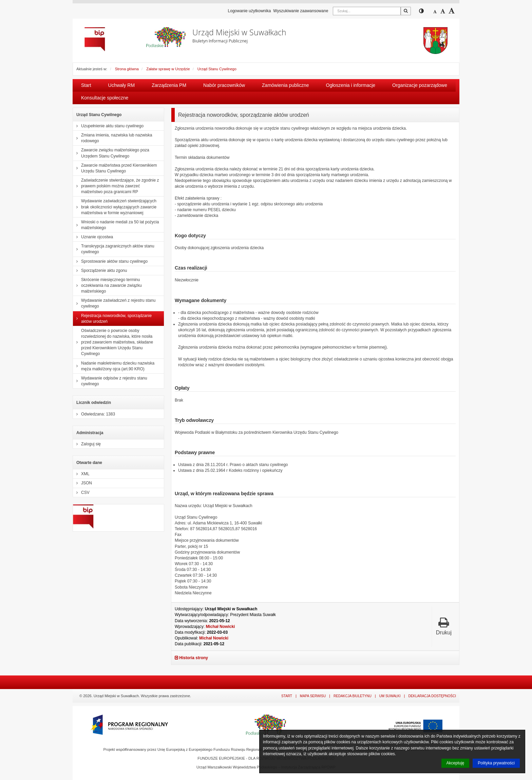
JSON (82, 483)
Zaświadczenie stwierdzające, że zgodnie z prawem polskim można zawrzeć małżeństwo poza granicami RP (116, 186)
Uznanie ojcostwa (93, 237)
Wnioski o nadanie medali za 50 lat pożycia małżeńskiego (116, 225)
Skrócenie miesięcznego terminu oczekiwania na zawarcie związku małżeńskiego (107, 285)
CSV (81, 493)
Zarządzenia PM (169, 85)
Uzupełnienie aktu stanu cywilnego (108, 126)
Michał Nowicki (220, 627)
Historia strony (191, 658)
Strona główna (127, 69)
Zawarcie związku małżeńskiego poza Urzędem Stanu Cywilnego (111, 153)
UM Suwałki (390, 696)
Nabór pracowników (224, 85)
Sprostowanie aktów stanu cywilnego (110, 261)
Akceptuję (455, 763)
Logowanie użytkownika (250, 11)
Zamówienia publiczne (286, 85)
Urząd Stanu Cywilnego (217, 69)
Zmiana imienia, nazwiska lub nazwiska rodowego (112, 138)
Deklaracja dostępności (432, 696)
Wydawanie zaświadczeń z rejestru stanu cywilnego (114, 303)
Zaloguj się (87, 444)
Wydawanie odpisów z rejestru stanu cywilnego (110, 381)
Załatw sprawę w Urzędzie (168, 69)
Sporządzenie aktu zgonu (100, 271)
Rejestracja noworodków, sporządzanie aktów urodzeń (112, 319)
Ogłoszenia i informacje (351, 85)
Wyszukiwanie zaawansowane (301, 11)
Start (86, 85)
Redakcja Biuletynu (353, 696)
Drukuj (444, 626)
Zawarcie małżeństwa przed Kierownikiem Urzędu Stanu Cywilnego (115, 168)
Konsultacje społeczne (105, 98)
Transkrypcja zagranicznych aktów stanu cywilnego (114, 249)
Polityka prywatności (496, 763)
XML (81, 474)
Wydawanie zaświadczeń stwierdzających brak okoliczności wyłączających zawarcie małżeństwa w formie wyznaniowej (115, 207)
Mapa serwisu (313, 696)
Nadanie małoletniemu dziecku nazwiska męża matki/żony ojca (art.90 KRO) (114, 366)
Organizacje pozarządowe (420, 85)
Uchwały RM (122, 85)
